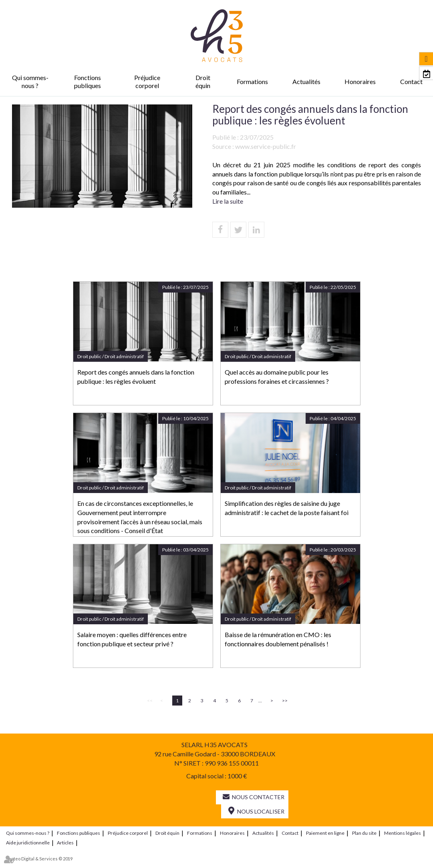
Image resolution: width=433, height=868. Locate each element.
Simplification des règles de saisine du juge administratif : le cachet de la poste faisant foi (287, 508)
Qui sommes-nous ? (30, 81)
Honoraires (360, 81)
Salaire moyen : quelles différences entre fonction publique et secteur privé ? (132, 639)
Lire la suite (228, 201)
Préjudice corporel (147, 81)
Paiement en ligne (325, 833)
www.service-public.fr (266, 146)
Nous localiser (261, 811)
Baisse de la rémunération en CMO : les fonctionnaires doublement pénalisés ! (278, 639)
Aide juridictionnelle (28, 843)
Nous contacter (258, 797)
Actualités (306, 81)
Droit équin (203, 81)
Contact (411, 81)
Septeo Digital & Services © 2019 (39, 859)
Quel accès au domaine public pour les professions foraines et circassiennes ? (277, 377)
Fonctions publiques (88, 81)
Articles (65, 843)
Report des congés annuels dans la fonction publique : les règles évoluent (136, 377)
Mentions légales (403, 833)
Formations (252, 81)
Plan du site (364, 833)
